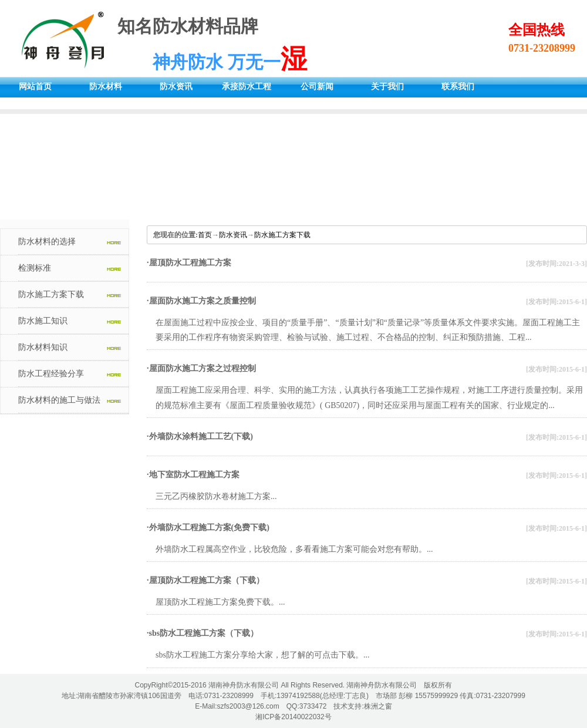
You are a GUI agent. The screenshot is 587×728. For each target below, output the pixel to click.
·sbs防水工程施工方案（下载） (203, 633)
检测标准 (35, 268)
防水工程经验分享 (51, 374)
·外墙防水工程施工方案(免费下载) (208, 528)
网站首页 (35, 87)
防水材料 (106, 87)
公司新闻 (317, 87)
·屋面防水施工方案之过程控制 (201, 368)
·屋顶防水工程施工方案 (189, 263)
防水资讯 (176, 87)
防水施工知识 (43, 321)
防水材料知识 (43, 347)
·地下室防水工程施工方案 (193, 475)
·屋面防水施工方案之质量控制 (201, 301)
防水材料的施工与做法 (59, 400)
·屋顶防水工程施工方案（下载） (205, 580)
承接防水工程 (247, 87)
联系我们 (458, 87)
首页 (205, 235)
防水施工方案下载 (51, 294)
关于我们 (387, 87)
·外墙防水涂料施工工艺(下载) (200, 437)
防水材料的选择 (47, 242)
